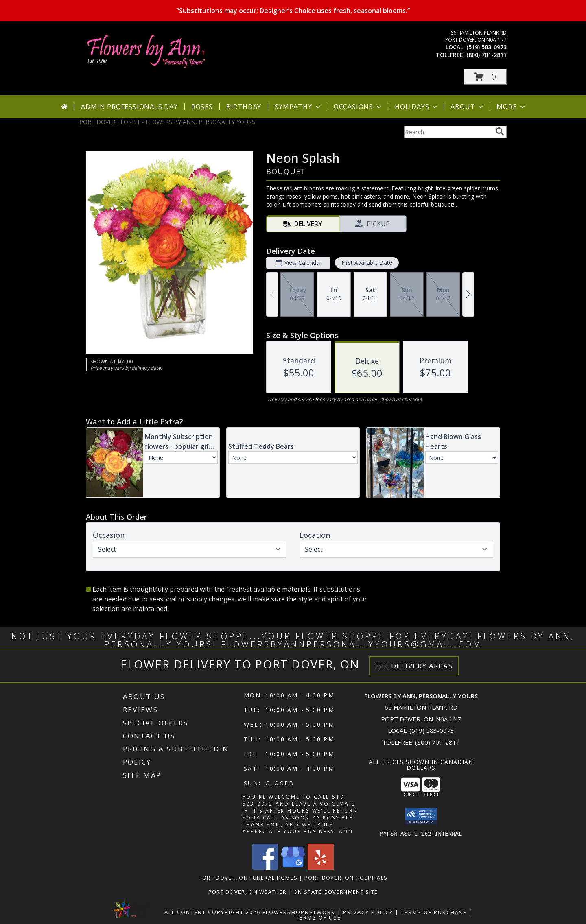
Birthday (244, 107)
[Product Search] (448, 132)
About (468, 107)
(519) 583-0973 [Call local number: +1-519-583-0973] (487, 47)
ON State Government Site (336, 891)
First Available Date (367, 263)
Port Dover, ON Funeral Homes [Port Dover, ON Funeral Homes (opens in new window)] (248, 877)
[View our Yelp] (321, 867)
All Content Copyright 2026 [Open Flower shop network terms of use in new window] (212, 912)
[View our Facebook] (265, 867)
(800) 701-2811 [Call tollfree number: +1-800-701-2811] (487, 55)
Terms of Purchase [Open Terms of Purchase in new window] (434, 912)
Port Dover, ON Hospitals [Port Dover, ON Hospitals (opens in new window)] (346, 877)
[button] (485, 77)
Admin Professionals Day (129, 107)
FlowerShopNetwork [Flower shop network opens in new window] (299, 912)
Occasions (358, 107)
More (511, 107)
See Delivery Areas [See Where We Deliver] (414, 666)
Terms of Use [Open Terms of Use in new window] (318, 917)
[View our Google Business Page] (293, 867)
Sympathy (298, 107)
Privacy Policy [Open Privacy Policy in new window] (368, 912)
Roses (202, 107)
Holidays (417, 107)
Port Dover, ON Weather (248, 891)
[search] (500, 131)
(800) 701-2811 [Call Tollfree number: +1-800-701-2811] (437, 742)
